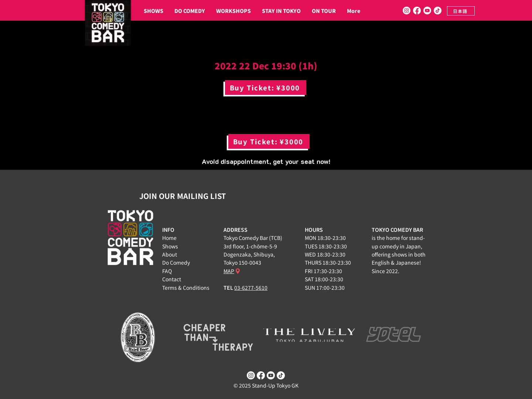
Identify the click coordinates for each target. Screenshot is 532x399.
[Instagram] (407, 11)
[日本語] (461, 11)
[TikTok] (438, 11)
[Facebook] (417, 11)
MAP (229, 271)
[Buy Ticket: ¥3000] (266, 87)
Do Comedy (176, 262)
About (170, 254)
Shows (170, 246)
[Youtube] (427, 11)
